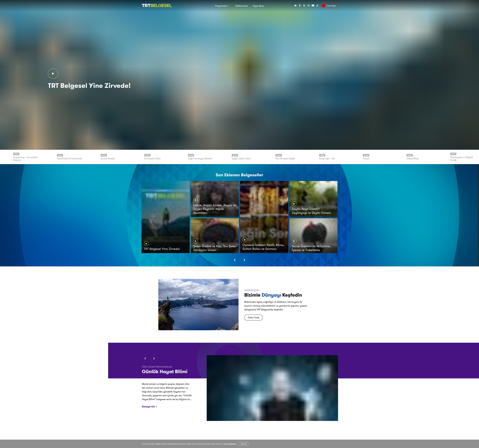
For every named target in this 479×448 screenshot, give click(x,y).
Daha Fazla (254, 317)
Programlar (221, 6)
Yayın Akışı (258, 6)
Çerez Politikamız (230, 444)
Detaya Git (149, 407)
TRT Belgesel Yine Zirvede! (89, 85)
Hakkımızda (242, 6)
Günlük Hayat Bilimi (165, 371)
